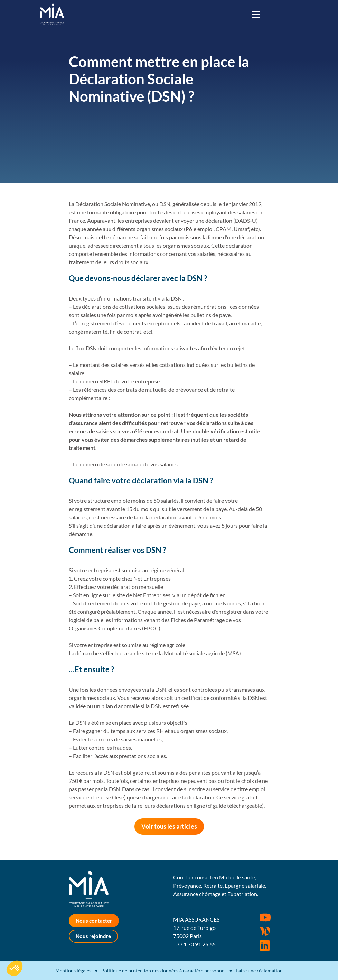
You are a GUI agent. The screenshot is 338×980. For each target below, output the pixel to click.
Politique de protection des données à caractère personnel (163, 970)
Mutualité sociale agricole (194, 653)
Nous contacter (94, 921)
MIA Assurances (52, 14)
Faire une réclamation (259, 970)
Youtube (265, 917)
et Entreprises (154, 578)
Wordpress (265, 932)
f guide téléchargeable (236, 806)
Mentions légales (73, 970)
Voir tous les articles (169, 826)
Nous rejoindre (93, 936)
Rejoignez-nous (265, 945)
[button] (15, 968)
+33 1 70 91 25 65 (194, 944)
